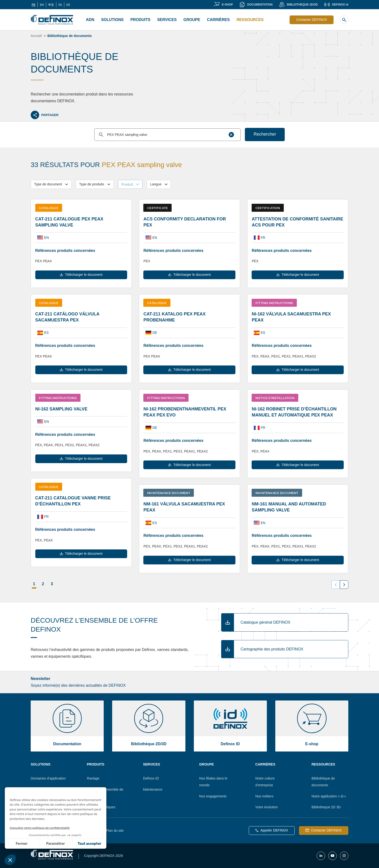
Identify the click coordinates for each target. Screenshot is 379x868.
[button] (10, 860)
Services (167, 20)
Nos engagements (213, 796)
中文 (51, 5)
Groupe (192, 20)
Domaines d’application (48, 778)
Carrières (218, 20)
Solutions (112, 20)
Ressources (250, 20)
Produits (141, 20)
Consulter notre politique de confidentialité (40, 828)
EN (42, 5)
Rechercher (265, 134)
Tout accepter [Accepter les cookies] (89, 844)
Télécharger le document (81, 275)
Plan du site (115, 831)
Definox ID (151, 778)
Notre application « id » (329, 796)
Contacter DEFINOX (312, 20)
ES (60, 5)
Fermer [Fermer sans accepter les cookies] (22, 844)
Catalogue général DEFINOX (265, 622)
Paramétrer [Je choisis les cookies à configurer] (55, 844)
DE (68, 5)
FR (33, 5)
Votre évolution (266, 807)
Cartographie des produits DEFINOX (272, 649)
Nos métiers (264, 796)
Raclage (93, 778)
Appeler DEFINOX (272, 830)
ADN (90, 20)
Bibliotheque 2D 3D (326, 807)
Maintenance (153, 789)
